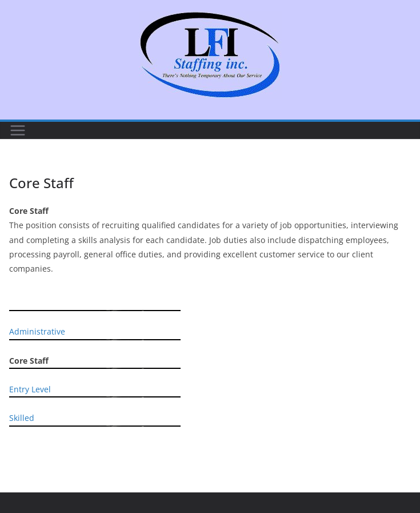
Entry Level (30, 389)
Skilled (22, 418)
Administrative (37, 331)
